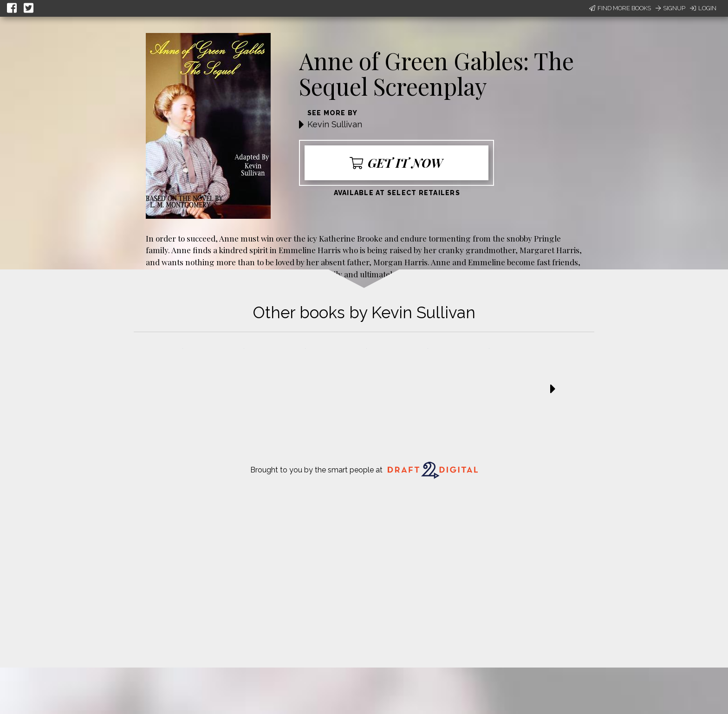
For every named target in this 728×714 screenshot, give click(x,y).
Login (703, 8)
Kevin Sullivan (335, 124)
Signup (670, 8)
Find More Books (620, 8)
